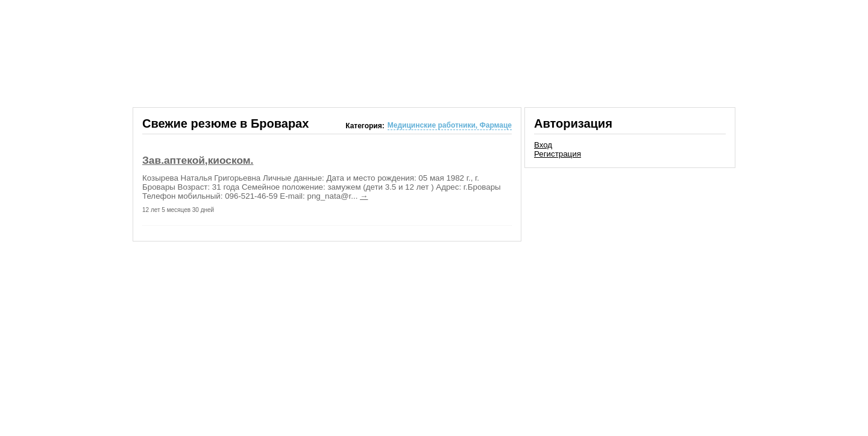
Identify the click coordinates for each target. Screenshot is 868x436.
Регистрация (558, 154)
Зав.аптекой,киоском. (198, 160)
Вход (543, 145)
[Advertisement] (630, 255)
